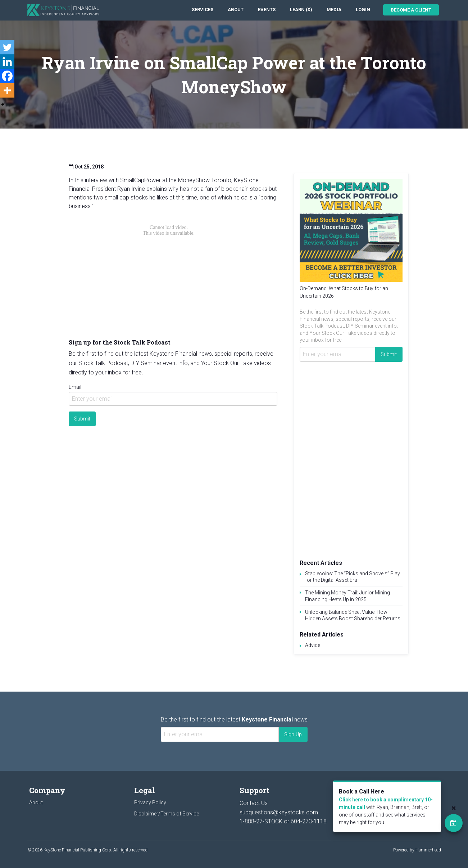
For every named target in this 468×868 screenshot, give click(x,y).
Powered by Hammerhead (417, 850)
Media (334, 10)
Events (267, 10)
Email (75, 387)
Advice (313, 645)
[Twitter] (7, 47)
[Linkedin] (7, 62)
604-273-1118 (309, 821)
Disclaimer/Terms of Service (167, 814)
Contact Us (254, 803)
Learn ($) (301, 10)
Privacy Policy (150, 802)
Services (203, 10)
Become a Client (411, 10)
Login (363, 10)
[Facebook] (7, 76)
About (236, 10)
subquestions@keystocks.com (279, 812)
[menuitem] (203, 10)
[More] (7, 90)
